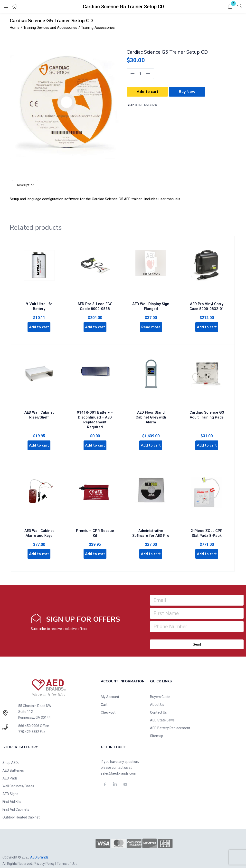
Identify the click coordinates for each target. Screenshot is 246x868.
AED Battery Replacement (170, 721)
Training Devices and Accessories (50, 28)
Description (25, 185)
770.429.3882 (29, 725)
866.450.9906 (29, 719)
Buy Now (187, 92)
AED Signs (10, 787)
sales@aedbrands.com (118, 767)
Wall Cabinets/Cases (18, 779)
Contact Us (158, 706)
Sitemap (157, 729)
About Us (157, 698)
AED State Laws (162, 713)
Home (15, 28)
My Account (110, 690)
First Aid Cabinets (16, 803)
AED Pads (10, 771)
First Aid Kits (12, 795)
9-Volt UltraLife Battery (39, 301)
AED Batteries (13, 764)
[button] (230, 6)
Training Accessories (98, 28)
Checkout (108, 706)
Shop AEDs (11, 756)
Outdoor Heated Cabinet (21, 810)
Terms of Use (67, 857)
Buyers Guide (160, 690)
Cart (104, 698)
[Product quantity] (140, 74)
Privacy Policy (44, 857)
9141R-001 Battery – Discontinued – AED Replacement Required (95, 413)
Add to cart (147, 92)
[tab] (25, 185)
